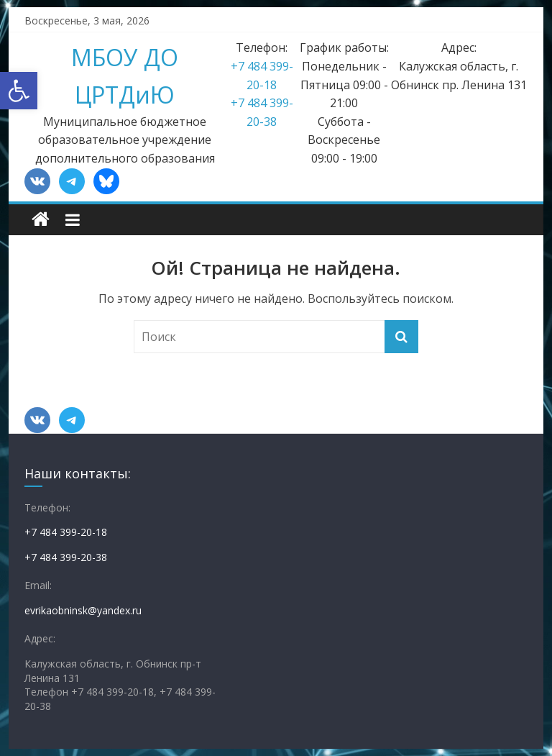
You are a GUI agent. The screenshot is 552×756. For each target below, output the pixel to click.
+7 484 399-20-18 (66, 532)
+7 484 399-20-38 (66, 557)
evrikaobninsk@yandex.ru (83, 610)
